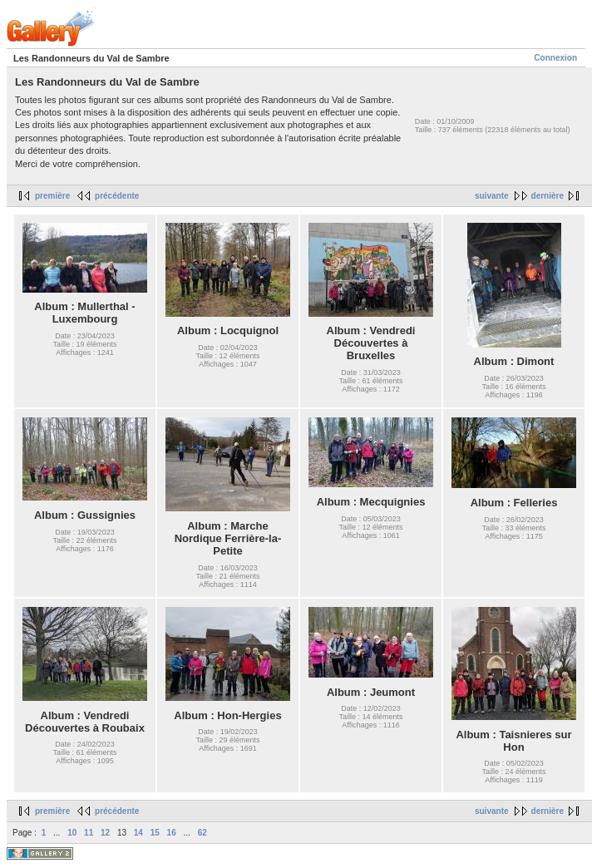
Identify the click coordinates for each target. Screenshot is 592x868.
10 (72, 833)
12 (105, 833)
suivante (492, 196)
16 (172, 833)
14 (138, 833)
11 (89, 833)
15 (155, 833)
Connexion (555, 58)
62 (202, 833)
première (52, 196)
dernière (548, 196)
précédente (117, 196)
